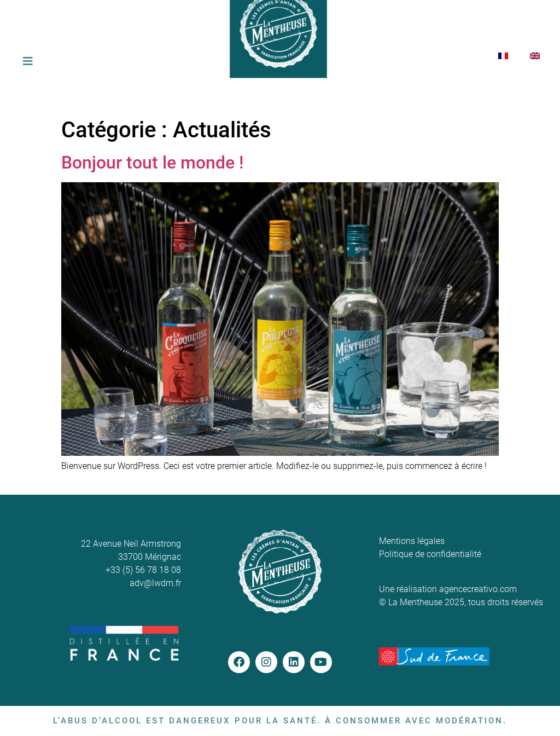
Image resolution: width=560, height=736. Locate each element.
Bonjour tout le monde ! (153, 163)
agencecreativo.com (478, 589)
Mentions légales (412, 541)
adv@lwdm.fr (155, 583)
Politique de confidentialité (430, 554)
